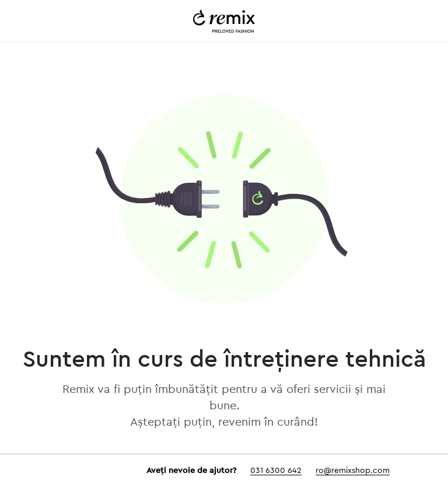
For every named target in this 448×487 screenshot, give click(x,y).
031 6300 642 (276, 471)
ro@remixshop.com (353, 471)
